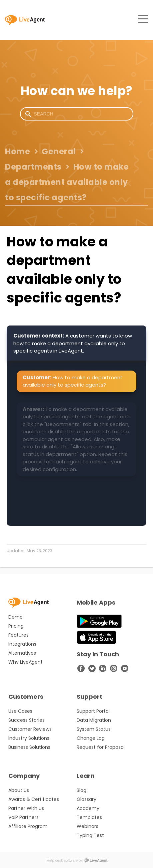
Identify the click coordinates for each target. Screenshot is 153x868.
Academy (88, 808)
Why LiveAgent (25, 662)
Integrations (22, 644)
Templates (89, 817)
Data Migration (94, 720)
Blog (81, 790)
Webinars (87, 826)
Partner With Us (26, 808)
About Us (19, 790)
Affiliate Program (28, 826)
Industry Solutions (29, 738)
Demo (15, 617)
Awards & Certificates (34, 799)
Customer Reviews (30, 729)
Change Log (91, 738)
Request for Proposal (101, 747)
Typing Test (90, 835)
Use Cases (20, 711)
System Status (94, 729)
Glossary (86, 799)
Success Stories (26, 720)
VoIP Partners (23, 817)
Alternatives (22, 653)
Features (18, 635)
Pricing (16, 626)
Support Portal (93, 711)
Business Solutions (29, 747)
